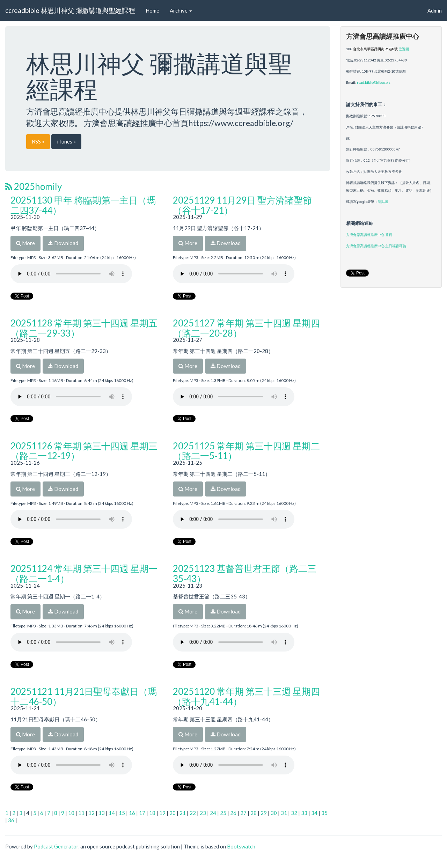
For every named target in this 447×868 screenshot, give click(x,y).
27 (243, 813)
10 (71, 813)
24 (213, 813)
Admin (435, 10)
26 (233, 813)
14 (112, 813)
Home (152, 10)
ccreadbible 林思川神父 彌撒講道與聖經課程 (70, 10)
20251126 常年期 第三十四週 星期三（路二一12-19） (84, 451)
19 (162, 813)
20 (173, 813)
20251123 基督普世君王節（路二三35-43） (245, 573)
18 (152, 813)
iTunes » (66, 141)
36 (11, 820)
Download (63, 243)
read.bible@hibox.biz (374, 82)
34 (314, 813)
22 (193, 813)
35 (324, 813)
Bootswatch (241, 846)
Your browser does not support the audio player (71, 274)
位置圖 (404, 49)
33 (304, 813)
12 (91, 813)
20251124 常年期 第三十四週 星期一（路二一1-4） (84, 573)
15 (122, 813)
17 (142, 813)
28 (254, 813)
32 (294, 813)
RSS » (38, 141)
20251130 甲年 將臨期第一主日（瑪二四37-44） (83, 205)
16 (132, 813)
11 (81, 813)
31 (284, 813)
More (25, 243)
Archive (181, 10)
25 (223, 813)
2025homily (34, 186)
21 (183, 813)
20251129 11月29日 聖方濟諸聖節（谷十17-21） (242, 205)
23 (203, 813)
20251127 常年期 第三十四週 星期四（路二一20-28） (246, 328)
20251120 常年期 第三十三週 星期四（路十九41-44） (246, 696)
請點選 (383, 201)
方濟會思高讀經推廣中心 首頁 (369, 235)
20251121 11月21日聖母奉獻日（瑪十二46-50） (84, 696)
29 (264, 813)
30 (274, 813)
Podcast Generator (56, 846)
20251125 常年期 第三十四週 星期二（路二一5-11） (246, 451)
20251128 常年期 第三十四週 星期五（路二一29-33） (84, 328)
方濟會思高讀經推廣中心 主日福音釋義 (376, 246)
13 (102, 813)
